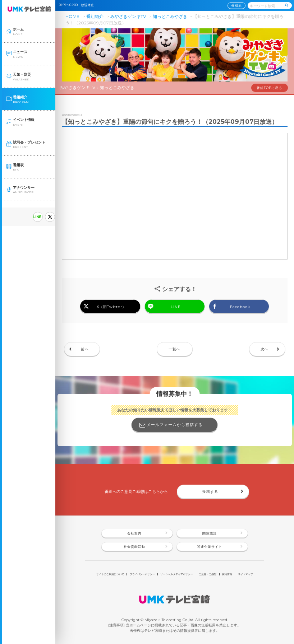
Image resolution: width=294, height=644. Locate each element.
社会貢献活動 (134, 547)
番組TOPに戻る (269, 88)
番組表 (236, 5)
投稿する (210, 491)
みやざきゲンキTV (128, 16)
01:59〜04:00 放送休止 (78, 5)
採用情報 (227, 574)
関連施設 (210, 533)
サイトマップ (245, 574)
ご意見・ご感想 (208, 574)
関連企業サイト (210, 547)
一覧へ (174, 349)
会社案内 (134, 533)
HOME (72, 16)
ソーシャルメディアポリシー (177, 574)
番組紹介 (95, 16)
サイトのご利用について (110, 574)
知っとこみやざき (170, 16)
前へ (85, 349)
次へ (265, 349)
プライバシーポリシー (142, 574)
